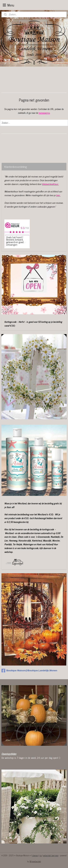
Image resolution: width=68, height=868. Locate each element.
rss (41, 855)
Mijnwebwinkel (35, 861)
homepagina (44, 113)
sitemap (35, 855)
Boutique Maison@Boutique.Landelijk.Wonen (29, 671)
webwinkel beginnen (51, 855)
